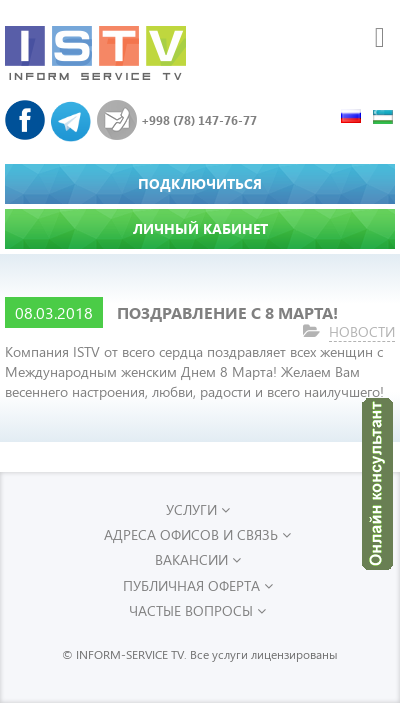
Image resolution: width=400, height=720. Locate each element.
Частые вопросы (197, 610)
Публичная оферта (198, 585)
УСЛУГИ (198, 509)
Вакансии (198, 559)
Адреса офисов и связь (197, 534)
